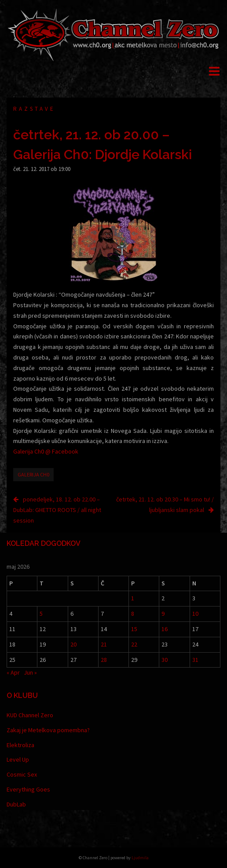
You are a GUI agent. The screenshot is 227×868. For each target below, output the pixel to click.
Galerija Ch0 (33, 474)
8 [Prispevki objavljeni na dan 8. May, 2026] (133, 614)
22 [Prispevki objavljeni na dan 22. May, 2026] (134, 644)
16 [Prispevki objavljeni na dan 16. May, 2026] (165, 629)
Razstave (34, 109)
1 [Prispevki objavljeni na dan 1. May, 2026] (133, 598)
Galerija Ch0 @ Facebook (46, 451)
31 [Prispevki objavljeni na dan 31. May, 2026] (195, 660)
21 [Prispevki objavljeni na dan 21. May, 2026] (104, 644)
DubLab (16, 804)
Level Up (18, 759)
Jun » (30, 672)
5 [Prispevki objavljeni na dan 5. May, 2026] (41, 614)
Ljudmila (140, 858)
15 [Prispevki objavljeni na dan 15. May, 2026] (134, 629)
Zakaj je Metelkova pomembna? (48, 730)
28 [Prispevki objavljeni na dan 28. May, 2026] (104, 660)
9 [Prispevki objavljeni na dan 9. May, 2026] (163, 614)
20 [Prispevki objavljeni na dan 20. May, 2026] (73, 644)
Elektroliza (20, 745)
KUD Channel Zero (30, 715)
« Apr (13, 672)
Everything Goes (28, 789)
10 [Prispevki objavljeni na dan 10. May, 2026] (195, 614)
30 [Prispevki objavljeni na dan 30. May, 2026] (165, 660)
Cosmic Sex (22, 774)
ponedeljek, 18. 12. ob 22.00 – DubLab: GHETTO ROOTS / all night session (57, 510)
